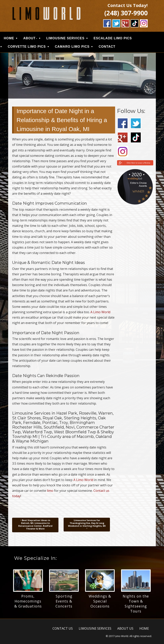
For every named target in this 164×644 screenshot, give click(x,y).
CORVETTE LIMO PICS (27, 47)
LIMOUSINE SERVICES (65, 38)
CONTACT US (63, 628)
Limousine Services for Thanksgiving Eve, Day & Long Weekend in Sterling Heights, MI (87, 524)
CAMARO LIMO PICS (72, 47)
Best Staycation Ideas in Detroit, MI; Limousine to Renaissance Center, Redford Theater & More (35, 524)
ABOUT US (125, 628)
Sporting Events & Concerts (64, 601)
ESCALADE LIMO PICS (113, 38)
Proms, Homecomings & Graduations (28, 601)
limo (50, 491)
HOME (9, 38)
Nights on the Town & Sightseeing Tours (136, 604)
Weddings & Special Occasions (100, 601)
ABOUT (29, 38)
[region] (82, 76)
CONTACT (107, 47)
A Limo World (100, 312)
